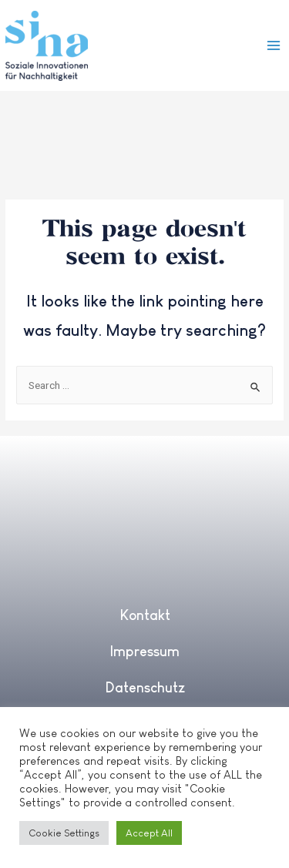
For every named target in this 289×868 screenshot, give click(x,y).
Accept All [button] (149, 833)
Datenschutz (145, 688)
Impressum (144, 652)
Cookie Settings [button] (64, 833)
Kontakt (145, 615)
